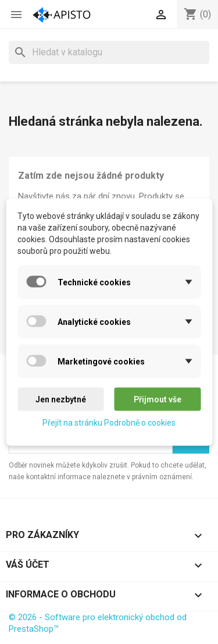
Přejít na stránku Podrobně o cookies (109, 423)
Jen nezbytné (61, 399)
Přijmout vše (158, 399)
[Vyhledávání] (109, 52)
